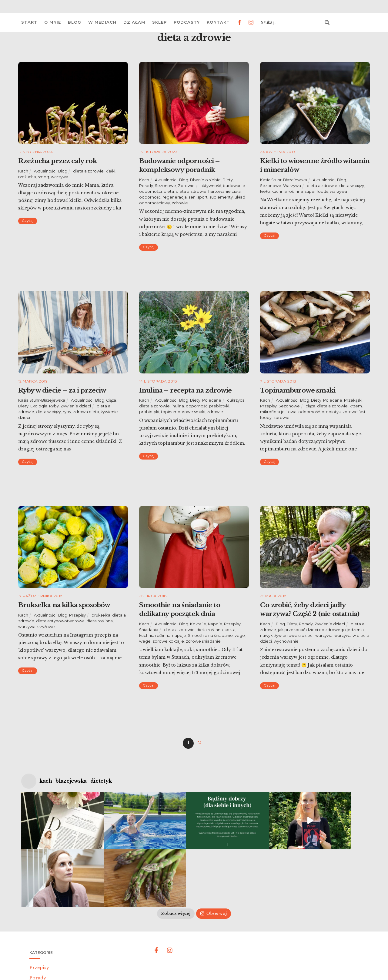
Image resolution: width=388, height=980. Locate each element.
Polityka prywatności (235, 967)
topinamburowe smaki (183, 412)
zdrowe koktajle (168, 641)
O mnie (53, 22)
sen (192, 197)
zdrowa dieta (86, 412)
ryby (67, 412)
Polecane (212, 400)
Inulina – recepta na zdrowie (185, 390)
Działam (134, 22)
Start (29, 22)
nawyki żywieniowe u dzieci (287, 635)
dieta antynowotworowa (60, 621)
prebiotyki (219, 406)
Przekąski (353, 400)
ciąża (310, 406)
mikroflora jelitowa (278, 412)
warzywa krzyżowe (37, 627)
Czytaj (28, 221)
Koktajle (198, 624)
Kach (23, 171)
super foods (316, 191)
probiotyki (149, 412)
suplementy (221, 197)
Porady (146, 186)
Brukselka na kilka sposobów (64, 605)
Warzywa (292, 186)
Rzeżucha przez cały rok (57, 161)
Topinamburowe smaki (298, 390)
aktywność (211, 186)
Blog (75, 22)
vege (240, 635)
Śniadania (149, 630)
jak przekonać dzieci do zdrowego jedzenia (321, 630)
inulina (178, 406)
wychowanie (286, 641)
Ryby (54, 406)
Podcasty (187, 22)
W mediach (102, 22)
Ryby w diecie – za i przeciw (62, 390)
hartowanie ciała (224, 191)
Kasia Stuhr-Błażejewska (284, 180)
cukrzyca (236, 400)
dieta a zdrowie (88, 171)
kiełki (110, 171)
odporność (150, 197)
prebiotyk (331, 412)
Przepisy (268, 406)
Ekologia (39, 406)
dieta (169, 191)
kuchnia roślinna (287, 191)
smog (43, 177)
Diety (228, 180)
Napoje (215, 624)
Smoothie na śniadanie (210, 635)
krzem (356, 406)
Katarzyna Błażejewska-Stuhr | (180, 967)
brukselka (101, 615)
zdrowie (180, 203)
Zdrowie (186, 186)
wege (145, 641)
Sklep (159, 22)
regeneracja (175, 197)
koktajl (231, 630)
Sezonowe (166, 186)
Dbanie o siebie (205, 180)
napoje (179, 635)
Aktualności (45, 171)
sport (202, 197)
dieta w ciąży (352, 186)
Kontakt (218, 22)
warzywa (60, 177)
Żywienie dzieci (76, 406)
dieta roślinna (100, 621)
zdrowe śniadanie (203, 641)
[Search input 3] (291, 22)
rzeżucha (27, 177)
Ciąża (111, 400)
